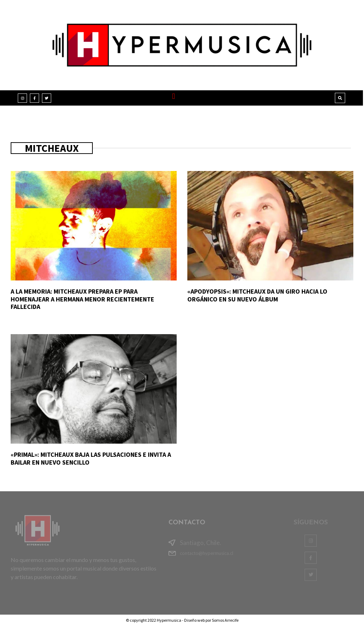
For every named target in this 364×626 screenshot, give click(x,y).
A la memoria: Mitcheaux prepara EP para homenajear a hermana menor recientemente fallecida (82, 299)
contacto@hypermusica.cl (207, 553)
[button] (174, 96)
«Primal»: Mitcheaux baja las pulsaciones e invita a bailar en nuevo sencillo (91, 458)
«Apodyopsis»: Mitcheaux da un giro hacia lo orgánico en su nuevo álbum (257, 295)
